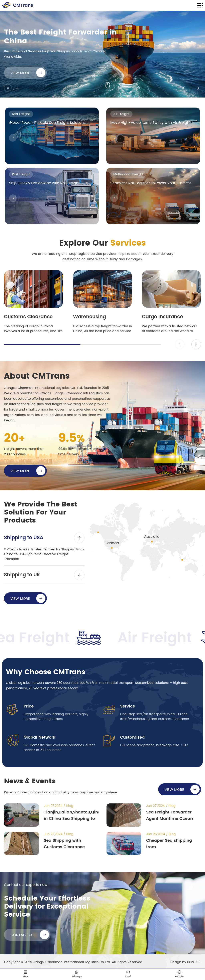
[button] (196, 344)
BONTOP (194, 962)
